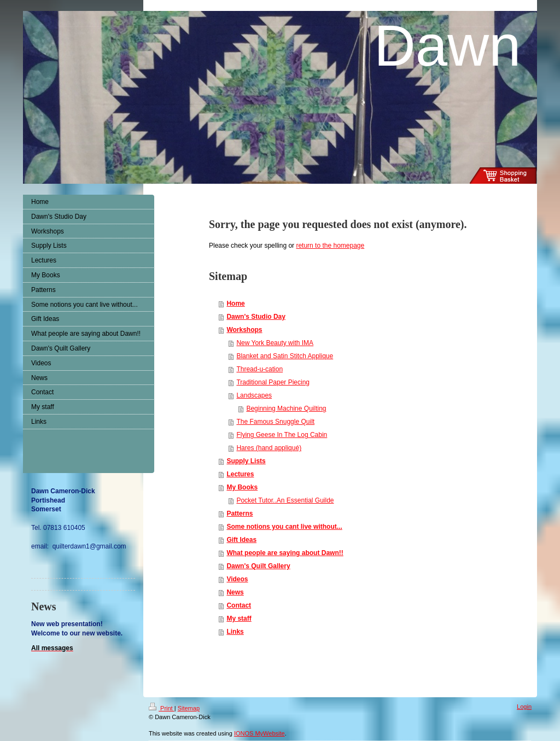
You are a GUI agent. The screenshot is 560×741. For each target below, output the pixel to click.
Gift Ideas (241, 540)
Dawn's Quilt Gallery (258, 566)
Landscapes (254, 395)
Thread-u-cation (259, 369)
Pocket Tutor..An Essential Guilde (285, 500)
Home (235, 304)
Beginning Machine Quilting (286, 409)
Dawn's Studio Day (256, 317)
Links (235, 632)
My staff (239, 619)
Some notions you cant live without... (284, 527)
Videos (237, 579)
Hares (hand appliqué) (269, 448)
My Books (242, 487)
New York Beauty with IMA (275, 343)
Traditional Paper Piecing (273, 382)
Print (162, 708)
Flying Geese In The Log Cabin (282, 435)
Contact (239, 605)
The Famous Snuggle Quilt (275, 422)
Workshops (244, 330)
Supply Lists (246, 461)
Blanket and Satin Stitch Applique (285, 356)
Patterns (240, 514)
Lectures (240, 474)
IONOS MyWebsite (259, 733)
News (235, 592)
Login (524, 707)
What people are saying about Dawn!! (285, 553)
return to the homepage (330, 246)
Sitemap (189, 708)
